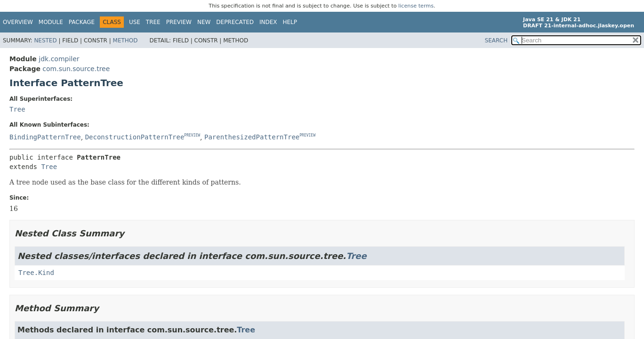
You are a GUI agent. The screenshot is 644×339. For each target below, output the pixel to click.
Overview (18, 22)
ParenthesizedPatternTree (252, 137)
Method (125, 40)
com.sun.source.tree (76, 69)
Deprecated (235, 22)
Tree (153, 22)
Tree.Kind (36, 273)
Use (135, 22)
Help (290, 22)
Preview (179, 22)
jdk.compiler (59, 59)
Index (268, 22)
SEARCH (496, 40)
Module (51, 22)
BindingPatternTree (45, 137)
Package (82, 22)
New (204, 22)
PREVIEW (192, 136)
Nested (45, 40)
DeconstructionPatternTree (135, 137)
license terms (416, 6)
